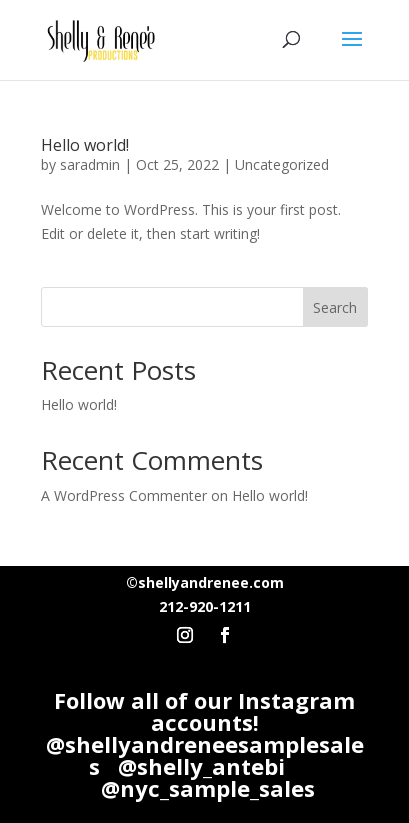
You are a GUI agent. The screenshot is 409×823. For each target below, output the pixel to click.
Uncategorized (282, 164)
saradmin (90, 164)
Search (335, 307)
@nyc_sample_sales (208, 788)
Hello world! (85, 145)
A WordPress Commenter (124, 495)
